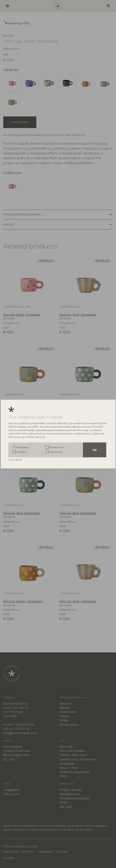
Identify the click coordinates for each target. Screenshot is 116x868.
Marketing (56, 452)
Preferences (57, 447)
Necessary (23, 447)
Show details (16, 460)
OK (95, 450)
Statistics (22, 452)
